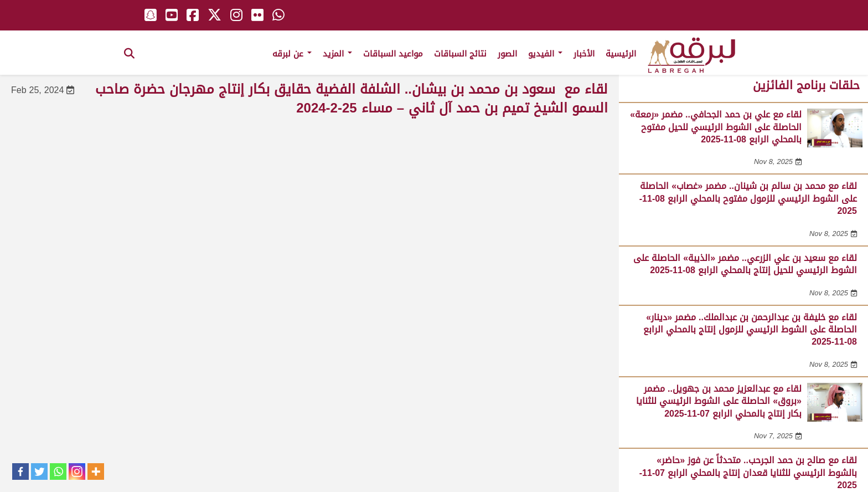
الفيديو (545, 54)
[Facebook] (20, 471)
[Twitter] (39, 471)
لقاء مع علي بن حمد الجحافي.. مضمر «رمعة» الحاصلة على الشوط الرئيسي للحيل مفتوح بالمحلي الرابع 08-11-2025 (716, 127)
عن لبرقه (292, 54)
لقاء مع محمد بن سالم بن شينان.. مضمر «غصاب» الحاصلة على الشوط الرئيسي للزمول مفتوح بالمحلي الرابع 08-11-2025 (748, 198)
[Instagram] (77, 471)
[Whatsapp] (58, 471)
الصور (507, 54)
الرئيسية (621, 54)
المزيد (337, 54)
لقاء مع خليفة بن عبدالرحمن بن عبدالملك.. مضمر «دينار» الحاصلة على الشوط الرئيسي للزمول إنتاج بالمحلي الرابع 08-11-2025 (750, 330)
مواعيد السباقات (393, 54)
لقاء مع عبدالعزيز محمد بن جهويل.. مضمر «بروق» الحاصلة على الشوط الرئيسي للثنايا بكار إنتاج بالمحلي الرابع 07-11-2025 (719, 401)
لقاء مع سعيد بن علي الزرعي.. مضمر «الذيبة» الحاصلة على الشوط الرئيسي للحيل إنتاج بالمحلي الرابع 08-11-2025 (745, 264)
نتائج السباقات (460, 54)
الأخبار (584, 54)
